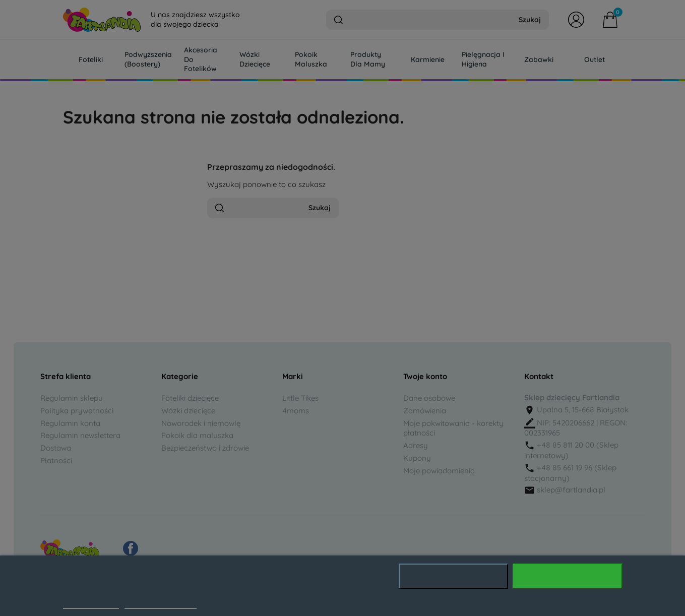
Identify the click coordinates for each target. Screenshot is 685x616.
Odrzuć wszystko (453, 576)
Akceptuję (567, 576)
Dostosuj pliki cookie (161, 603)
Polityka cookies (91, 603)
